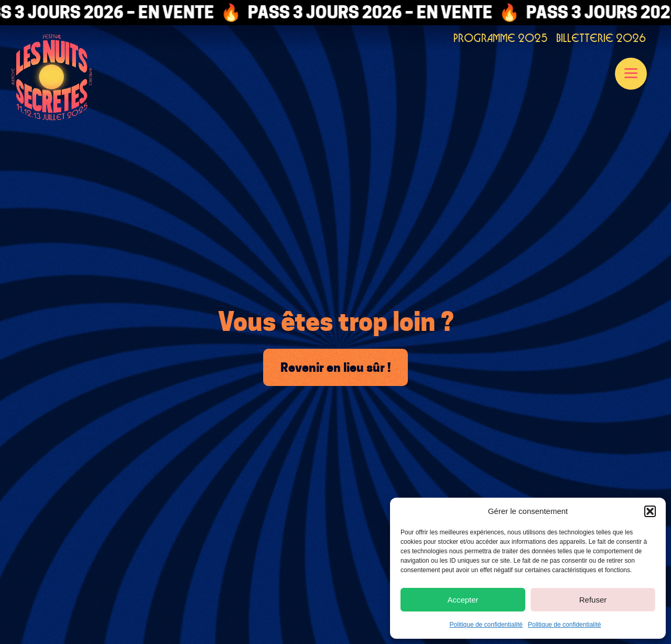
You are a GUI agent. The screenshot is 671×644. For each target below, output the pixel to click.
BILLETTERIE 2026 (601, 38)
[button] (650, 511)
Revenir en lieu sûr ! (335, 367)
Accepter (463, 600)
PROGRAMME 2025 (501, 38)
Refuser (593, 600)
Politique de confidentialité (486, 625)
